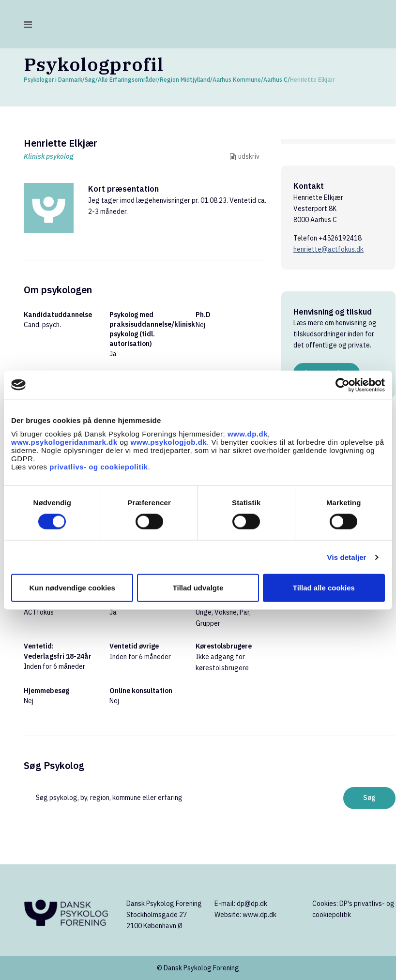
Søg (90, 80)
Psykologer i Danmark (53, 80)
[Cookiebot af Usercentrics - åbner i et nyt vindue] (343, 385)
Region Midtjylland (185, 80)
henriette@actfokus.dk (328, 249)
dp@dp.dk (252, 904)
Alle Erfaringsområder (128, 80)
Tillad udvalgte (198, 588)
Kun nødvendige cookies (72, 588)
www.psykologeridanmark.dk (64, 442)
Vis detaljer (347, 557)
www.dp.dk (248, 434)
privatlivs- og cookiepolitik (99, 467)
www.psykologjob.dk (169, 442)
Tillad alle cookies (324, 588)
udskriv (249, 156)
